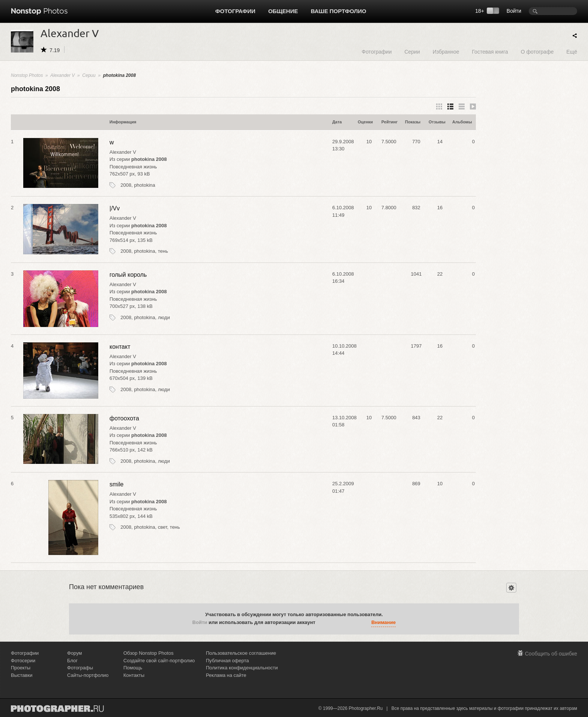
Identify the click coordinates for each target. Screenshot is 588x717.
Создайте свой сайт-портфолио (159, 661)
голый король (128, 275)
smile (116, 484)
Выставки (22, 675)
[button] (323, 622)
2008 (126, 185)
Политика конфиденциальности (242, 668)
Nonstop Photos (27, 75)
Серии (412, 52)
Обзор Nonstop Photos (148, 653)
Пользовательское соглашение (241, 653)
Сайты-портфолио (88, 675)
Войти (514, 11)
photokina (144, 185)
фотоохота (124, 418)
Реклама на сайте (226, 675)
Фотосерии (23, 661)
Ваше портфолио (339, 11)
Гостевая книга (490, 52)
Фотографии (235, 11)
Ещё (572, 52)
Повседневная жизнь (133, 167)
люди (164, 317)
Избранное (446, 52)
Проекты (21, 668)
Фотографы (80, 668)
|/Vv (115, 208)
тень (163, 251)
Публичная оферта (227, 661)
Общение (283, 11)
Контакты (134, 675)
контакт (120, 347)
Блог (72, 661)
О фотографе (537, 52)
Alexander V (62, 75)
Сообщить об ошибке (551, 654)
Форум (75, 653)
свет (163, 527)
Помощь (133, 668)
